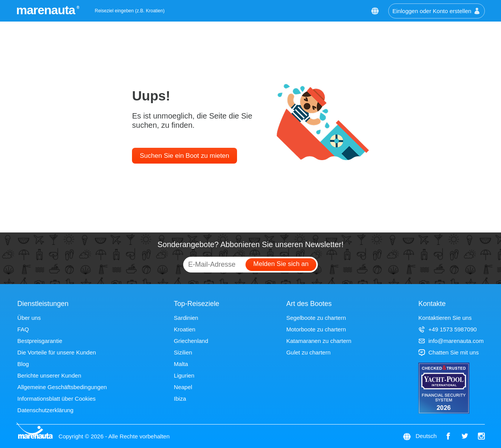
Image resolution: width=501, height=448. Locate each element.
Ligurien (184, 375)
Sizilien (183, 352)
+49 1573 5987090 (448, 329)
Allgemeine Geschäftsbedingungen (62, 387)
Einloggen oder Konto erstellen (437, 11)
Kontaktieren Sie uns (445, 318)
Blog (23, 364)
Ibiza (180, 399)
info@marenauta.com (451, 341)
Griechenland (191, 341)
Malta (181, 364)
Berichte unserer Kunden (49, 375)
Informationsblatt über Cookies (56, 399)
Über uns (29, 318)
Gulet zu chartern (308, 352)
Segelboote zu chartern (316, 318)
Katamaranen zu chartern (319, 341)
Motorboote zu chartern (316, 329)
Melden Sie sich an (281, 264)
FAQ (23, 329)
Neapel (183, 387)
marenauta (47, 10)
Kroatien (185, 329)
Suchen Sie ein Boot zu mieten (184, 156)
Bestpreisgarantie (40, 341)
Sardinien (186, 318)
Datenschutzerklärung (45, 410)
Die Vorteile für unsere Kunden (57, 352)
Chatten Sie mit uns (448, 352)
